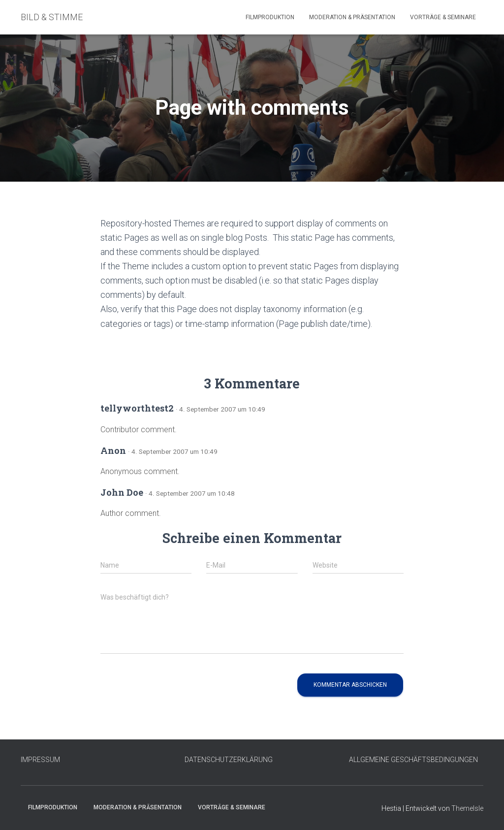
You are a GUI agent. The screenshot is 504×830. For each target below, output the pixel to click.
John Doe (122, 492)
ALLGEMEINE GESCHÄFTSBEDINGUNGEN (413, 760)
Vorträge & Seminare (443, 17)
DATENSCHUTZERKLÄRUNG (229, 760)
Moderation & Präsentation (352, 17)
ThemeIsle (467, 808)
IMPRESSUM (40, 760)
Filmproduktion (270, 17)
